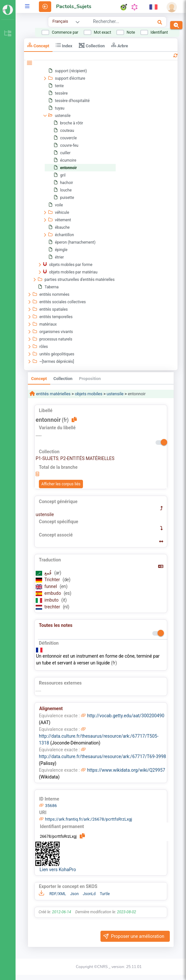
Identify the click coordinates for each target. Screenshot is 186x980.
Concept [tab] (38, 45)
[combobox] (116, 22)
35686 (51, 806)
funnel (51, 586)
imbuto (52, 600)
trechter (53, 607)
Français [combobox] (60, 21)
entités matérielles (53, 394)
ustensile (115, 394)
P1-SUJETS (47, 458)
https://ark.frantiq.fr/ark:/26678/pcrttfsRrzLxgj (89, 819)
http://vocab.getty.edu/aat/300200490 (126, 716)
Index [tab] (64, 45)
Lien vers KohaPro (58, 870)
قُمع (48, 573)
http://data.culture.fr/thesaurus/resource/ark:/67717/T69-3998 (102, 756)
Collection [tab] (92, 45)
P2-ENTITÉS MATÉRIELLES (87, 458)
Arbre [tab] (120, 45)
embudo (53, 593)
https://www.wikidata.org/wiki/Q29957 (126, 770)
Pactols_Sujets (74, 6)
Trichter (53, 580)
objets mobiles (89, 394)
